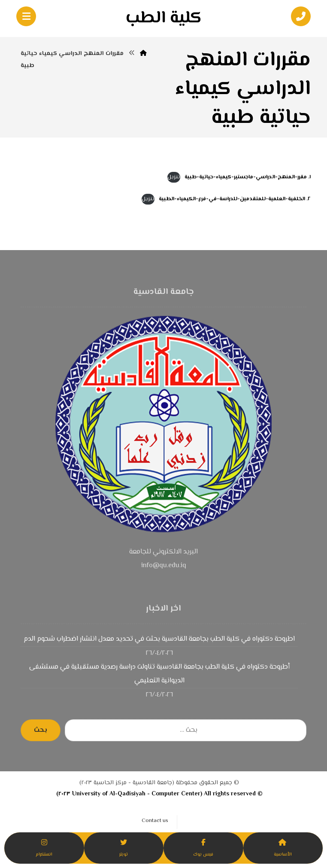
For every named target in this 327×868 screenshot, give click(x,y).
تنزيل (174, 177)
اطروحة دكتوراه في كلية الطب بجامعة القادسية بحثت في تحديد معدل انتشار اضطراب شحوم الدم (159, 639)
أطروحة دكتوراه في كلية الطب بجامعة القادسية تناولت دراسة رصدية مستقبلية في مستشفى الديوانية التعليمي (159, 674)
